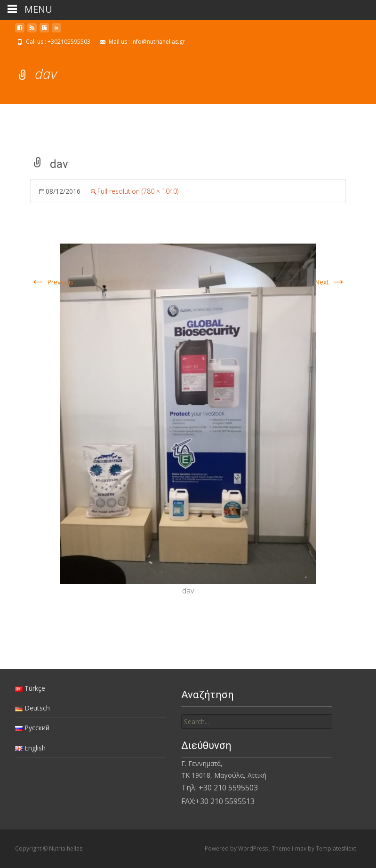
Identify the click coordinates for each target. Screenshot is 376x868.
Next (330, 282)
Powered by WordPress (237, 848)
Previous (52, 282)
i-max (300, 848)
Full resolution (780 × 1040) (138, 191)
